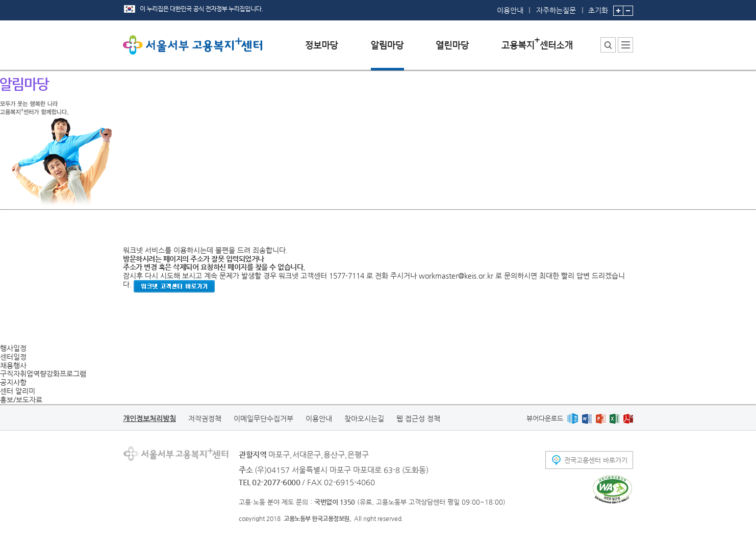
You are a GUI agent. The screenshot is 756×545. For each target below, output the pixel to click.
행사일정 (13, 348)
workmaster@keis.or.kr (456, 276)
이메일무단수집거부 (263, 418)
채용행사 (13, 365)
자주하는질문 (556, 10)
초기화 (598, 7)
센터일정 (13, 357)
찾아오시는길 (364, 418)
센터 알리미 (18, 391)
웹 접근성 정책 (418, 418)
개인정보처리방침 (149, 418)
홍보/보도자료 (21, 400)
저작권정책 (205, 418)
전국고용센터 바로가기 (596, 460)
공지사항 (13, 382)
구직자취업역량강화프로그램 (43, 374)
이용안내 (510, 10)
